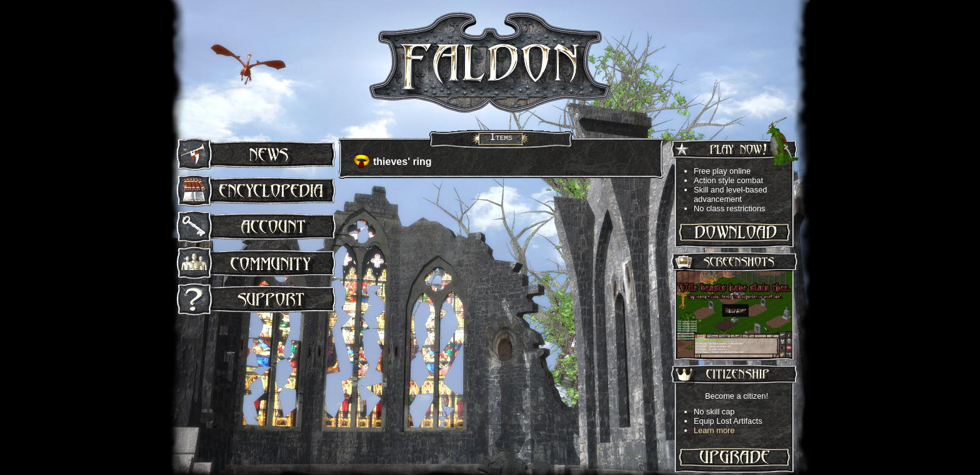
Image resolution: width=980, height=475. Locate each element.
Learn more (714, 430)
